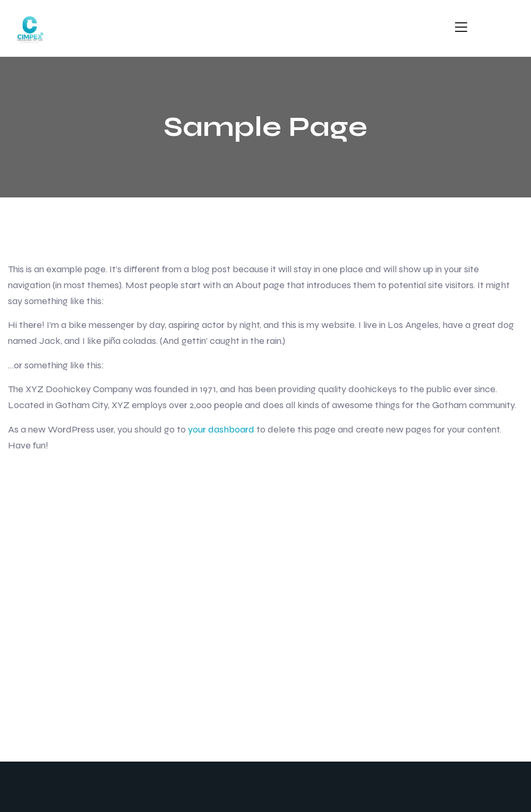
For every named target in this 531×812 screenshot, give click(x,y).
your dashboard (221, 429)
